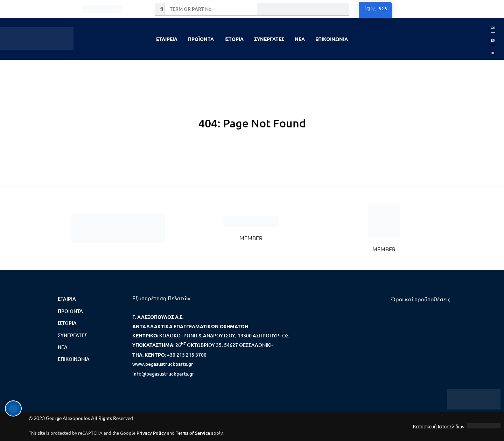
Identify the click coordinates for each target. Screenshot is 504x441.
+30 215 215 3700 (187, 355)
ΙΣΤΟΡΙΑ (234, 39)
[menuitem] (493, 28)
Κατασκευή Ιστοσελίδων (439, 426)
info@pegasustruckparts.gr (163, 374)
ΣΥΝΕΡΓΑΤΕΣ (269, 39)
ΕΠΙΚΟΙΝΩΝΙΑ (332, 39)
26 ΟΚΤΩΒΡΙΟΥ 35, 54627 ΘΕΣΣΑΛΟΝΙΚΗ (225, 345)
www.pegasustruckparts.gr (163, 364)
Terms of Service (193, 433)
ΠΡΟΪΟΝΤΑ (201, 39)
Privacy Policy (151, 433)
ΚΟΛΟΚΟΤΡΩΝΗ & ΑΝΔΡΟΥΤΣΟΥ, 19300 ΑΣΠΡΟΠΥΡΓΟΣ (224, 335)
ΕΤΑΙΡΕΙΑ (167, 39)
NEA (300, 39)
